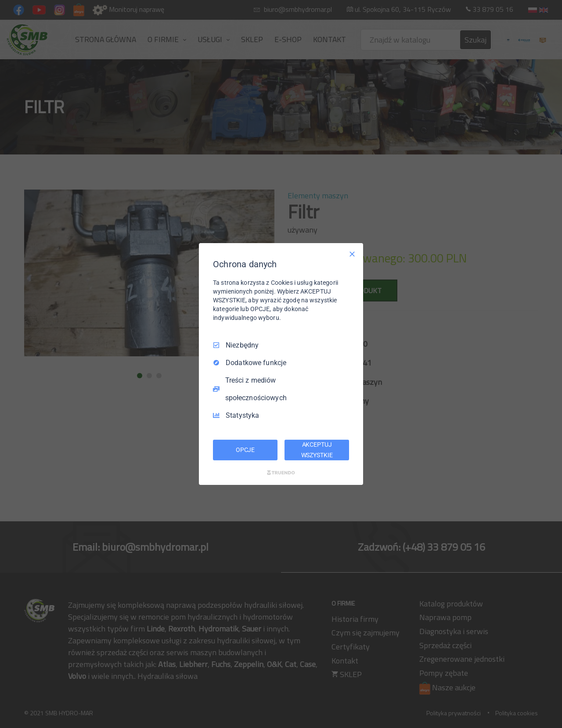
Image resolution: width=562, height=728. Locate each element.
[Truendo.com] (281, 473)
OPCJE (245, 450)
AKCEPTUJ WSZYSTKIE (317, 450)
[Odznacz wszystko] (352, 254)
